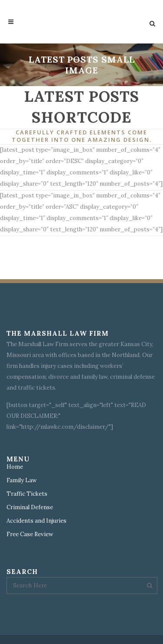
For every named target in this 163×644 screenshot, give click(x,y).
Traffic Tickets (27, 494)
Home (15, 467)
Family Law (22, 480)
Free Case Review (30, 534)
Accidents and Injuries (37, 521)
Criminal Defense (30, 507)
